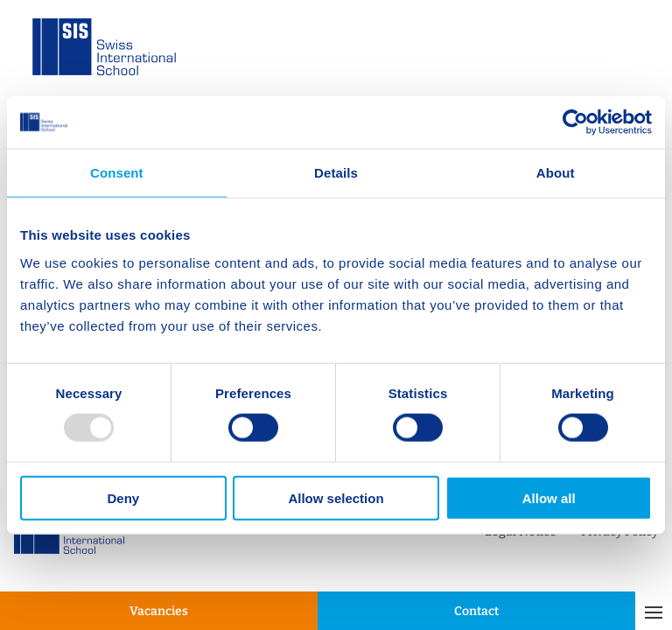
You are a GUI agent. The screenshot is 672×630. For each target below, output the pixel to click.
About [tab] (556, 173)
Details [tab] (336, 173)
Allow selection (336, 497)
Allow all (549, 497)
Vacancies (159, 611)
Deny (123, 497)
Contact (476, 611)
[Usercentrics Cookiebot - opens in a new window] (575, 122)
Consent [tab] (117, 173)
